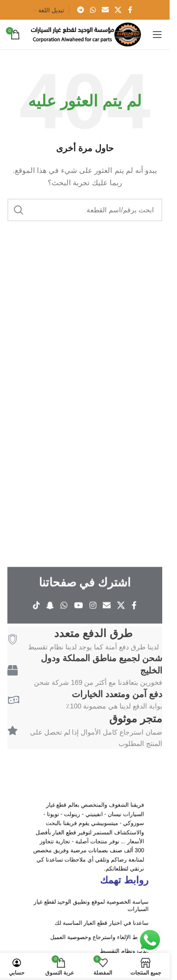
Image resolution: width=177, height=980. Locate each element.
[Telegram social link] (81, 10)
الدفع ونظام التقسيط (105, 947)
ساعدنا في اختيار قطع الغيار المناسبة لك (93, 933)
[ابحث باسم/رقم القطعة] (85, 210)
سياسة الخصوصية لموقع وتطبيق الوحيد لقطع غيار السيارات (88, 924)
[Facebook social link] (130, 10)
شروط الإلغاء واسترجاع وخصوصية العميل (92, 940)
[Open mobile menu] (157, 34)
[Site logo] (86, 34)
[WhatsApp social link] (93, 10)
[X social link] (118, 10)
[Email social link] (105, 10)
